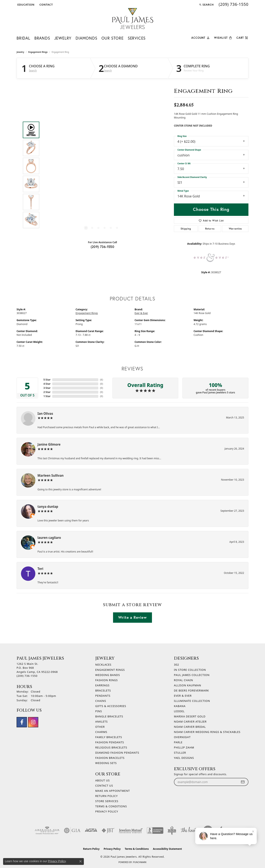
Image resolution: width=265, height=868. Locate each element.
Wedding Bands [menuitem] (108, 675)
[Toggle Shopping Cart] (242, 37)
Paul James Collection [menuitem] (192, 675)
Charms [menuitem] (101, 732)
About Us (102, 780)
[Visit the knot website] (189, 831)
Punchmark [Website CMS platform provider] (140, 862)
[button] (26, 5)
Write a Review (132, 617)
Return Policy (107, 796)
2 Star (47, 392)
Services (137, 38)
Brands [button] (42, 38)
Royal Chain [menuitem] (183, 680)
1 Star (47, 396)
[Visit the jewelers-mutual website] (131, 831)
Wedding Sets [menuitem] (106, 763)
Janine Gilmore (49, 444)
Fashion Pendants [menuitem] (110, 742)
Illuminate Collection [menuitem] (192, 701)
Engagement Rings (38, 52)
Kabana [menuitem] (180, 706)
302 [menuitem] (176, 665)
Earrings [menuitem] (102, 685)
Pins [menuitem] (99, 711)
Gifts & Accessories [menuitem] (111, 706)
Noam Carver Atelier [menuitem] (190, 722)
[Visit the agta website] (91, 831)
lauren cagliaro (49, 538)
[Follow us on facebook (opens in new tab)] (22, 722)
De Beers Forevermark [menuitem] (191, 690)
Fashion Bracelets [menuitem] (110, 758)
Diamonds (86, 38)
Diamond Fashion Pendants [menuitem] (117, 753)
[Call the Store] (27, 676)
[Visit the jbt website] (108, 831)
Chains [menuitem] (101, 701)
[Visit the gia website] (72, 831)
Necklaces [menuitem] (103, 665)
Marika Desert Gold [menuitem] (190, 716)
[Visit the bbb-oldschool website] (172, 831)
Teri (40, 569)
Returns (210, 229)
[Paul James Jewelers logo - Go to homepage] (132, 19)
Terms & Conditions (111, 806)
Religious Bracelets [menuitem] (111, 747)
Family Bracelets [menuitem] (109, 737)
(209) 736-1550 (103, 247)
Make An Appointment (113, 791)
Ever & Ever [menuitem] (183, 696)
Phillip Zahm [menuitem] (184, 747)
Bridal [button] (23, 38)
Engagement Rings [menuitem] (110, 670)
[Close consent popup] (81, 861)
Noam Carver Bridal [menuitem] (190, 727)
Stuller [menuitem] (180, 753)
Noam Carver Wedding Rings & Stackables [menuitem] (207, 732)
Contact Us (104, 786)
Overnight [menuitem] (182, 737)
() (102, 380)
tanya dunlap (48, 507)
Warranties (235, 229)
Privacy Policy (107, 811)
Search (33, 71)
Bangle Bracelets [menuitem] (109, 716)
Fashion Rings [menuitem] (107, 680)
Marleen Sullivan (51, 475)
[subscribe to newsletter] (243, 782)
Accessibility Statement (167, 849)
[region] (101, 175)
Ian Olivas (45, 413)
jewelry (20, 52)
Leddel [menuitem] (179, 711)
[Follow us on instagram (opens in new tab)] (33, 722)
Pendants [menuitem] (103, 696)
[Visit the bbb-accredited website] (155, 831)
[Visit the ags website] (47, 831)
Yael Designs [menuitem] (184, 758)
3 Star (47, 388)
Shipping (186, 229)
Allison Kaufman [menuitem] (187, 685)
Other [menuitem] (100, 727)
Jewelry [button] (63, 38)
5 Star (47, 380)
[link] (46, 5)
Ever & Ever (141, 313)
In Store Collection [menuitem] (190, 670)
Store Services (107, 801)
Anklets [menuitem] (101, 722)
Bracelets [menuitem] (103, 690)
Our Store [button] (113, 38)
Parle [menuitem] (178, 742)
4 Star (47, 384)
